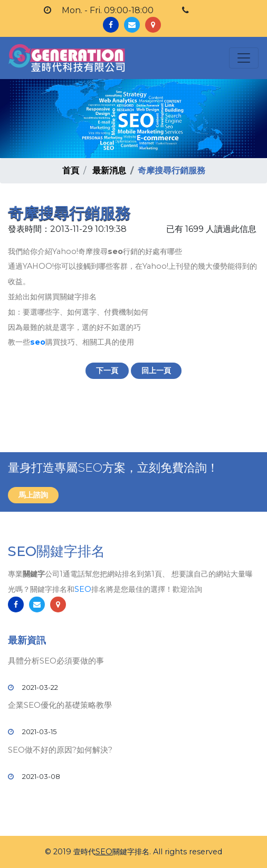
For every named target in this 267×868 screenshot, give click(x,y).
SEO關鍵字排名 (56, 551)
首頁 (71, 170)
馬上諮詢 (33, 495)
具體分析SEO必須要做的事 (56, 661)
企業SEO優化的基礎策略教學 (60, 705)
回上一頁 (156, 370)
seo (38, 342)
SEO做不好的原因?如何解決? (60, 750)
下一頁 (107, 370)
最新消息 (109, 170)
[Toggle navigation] (244, 58)
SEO (83, 589)
